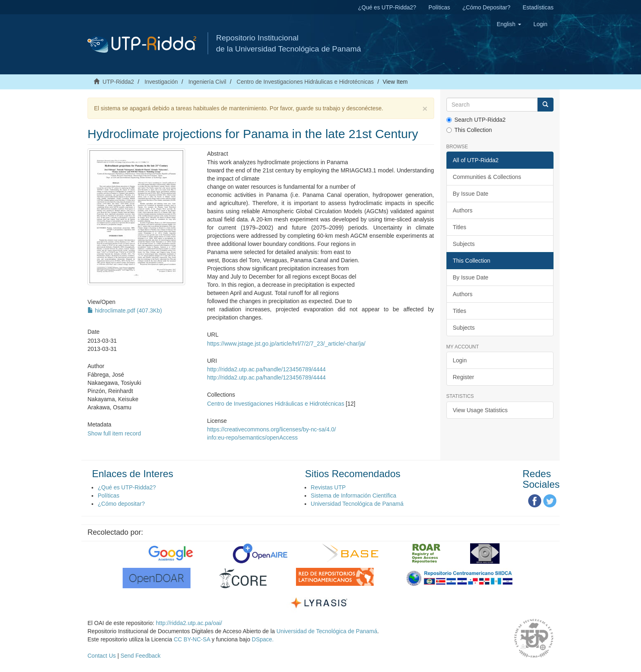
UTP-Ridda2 (118, 82)
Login (460, 360)
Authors (463, 210)
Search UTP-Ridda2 (476, 120)
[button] (509, 24)
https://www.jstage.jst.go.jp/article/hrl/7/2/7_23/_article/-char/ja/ (286, 344)
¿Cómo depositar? (121, 504)
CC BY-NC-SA (192, 639)
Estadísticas (538, 7)
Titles (460, 227)
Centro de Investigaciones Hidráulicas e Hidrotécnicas (305, 82)
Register (464, 377)
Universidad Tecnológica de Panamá (357, 504)
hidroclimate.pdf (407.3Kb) (125, 310)
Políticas (439, 7)
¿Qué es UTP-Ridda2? (387, 7)
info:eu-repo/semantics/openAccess (252, 438)
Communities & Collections (487, 177)
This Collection (469, 130)
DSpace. (263, 639)
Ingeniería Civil (207, 82)
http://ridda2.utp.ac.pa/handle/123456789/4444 (266, 369)
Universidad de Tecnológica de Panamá (327, 631)
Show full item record (114, 433)
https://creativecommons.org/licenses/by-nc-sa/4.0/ (271, 429)
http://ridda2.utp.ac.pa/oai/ (189, 623)
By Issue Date (471, 194)
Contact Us (102, 656)
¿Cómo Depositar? (486, 7)
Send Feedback (141, 656)
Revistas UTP (328, 487)
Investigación (161, 82)
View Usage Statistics (480, 410)
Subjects (464, 244)
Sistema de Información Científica (353, 496)
